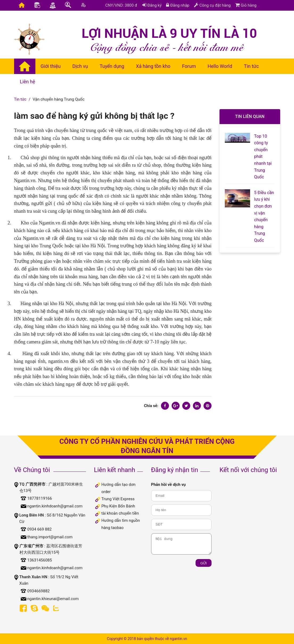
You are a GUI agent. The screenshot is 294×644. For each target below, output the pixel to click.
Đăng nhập (178, 5)
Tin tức (20, 99)
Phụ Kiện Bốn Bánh (118, 506)
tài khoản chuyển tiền (120, 513)
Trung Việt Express (118, 499)
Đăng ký (152, 5)
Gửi (204, 563)
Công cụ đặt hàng (212, 5)
